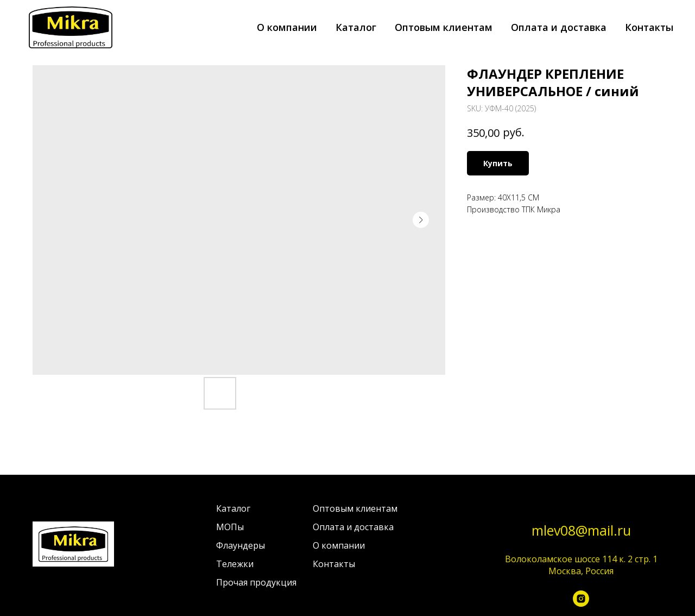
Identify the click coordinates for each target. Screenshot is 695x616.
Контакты (649, 27)
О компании (287, 27)
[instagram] (581, 601)
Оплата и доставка (559, 27)
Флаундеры (241, 545)
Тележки (235, 564)
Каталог (356, 27)
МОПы (230, 527)
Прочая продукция (256, 582)
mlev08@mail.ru (581, 530)
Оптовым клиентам (444, 27)
